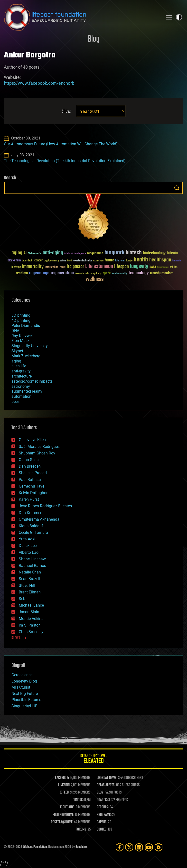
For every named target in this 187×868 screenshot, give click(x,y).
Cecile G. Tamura (33, 532)
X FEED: (65, 793)
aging (16, 361)
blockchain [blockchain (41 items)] (14, 261)
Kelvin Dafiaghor (33, 493)
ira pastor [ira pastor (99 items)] (75, 267)
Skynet (17, 351)
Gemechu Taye (32, 486)
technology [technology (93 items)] (139, 273)
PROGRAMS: (104, 815)
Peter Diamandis (26, 326)
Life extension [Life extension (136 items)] (99, 267)
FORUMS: (81, 830)
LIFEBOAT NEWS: (107, 778)
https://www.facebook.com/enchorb (39, 83)
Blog (93, 39)
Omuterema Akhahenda (39, 519)
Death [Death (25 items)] (70, 261)
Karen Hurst (29, 499)
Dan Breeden (30, 466)
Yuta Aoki (27, 539)
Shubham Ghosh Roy (37, 453)
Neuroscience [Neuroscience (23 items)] (163, 268)
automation (21, 396)
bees (15, 402)
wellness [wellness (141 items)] (95, 279)
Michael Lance (31, 605)
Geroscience (22, 675)
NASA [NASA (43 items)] (153, 267)
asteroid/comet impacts (32, 381)
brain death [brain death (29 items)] (28, 261)
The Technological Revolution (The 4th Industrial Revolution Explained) (65, 161)
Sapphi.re (81, 847)
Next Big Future (25, 694)
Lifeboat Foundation (35, 847)
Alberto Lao (29, 552)
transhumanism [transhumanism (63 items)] (162, 273)
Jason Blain (29, 612)
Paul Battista (30, 480)
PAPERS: (102, 822)
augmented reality (27, 391)
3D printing (21, 315)
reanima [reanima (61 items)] (22, 273)
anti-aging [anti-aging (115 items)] (53, 253)
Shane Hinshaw (32, 559)
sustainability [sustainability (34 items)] (120, 274)
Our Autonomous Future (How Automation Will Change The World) (61, 144)
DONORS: (78, 800)
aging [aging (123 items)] (17, 253)
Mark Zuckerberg (26, 356)
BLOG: (100, 793)
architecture (22, 376)
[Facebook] (120, 847)
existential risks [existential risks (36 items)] (83, 261)
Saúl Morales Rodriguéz (39, 447)
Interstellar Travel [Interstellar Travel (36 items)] (55, 267)
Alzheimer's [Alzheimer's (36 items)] (35, 254)
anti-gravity (21, 371)
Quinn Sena (29, 460)
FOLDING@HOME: (63, 815)
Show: (66, 111)
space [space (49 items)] (107, 273)
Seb (22, 599)
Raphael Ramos (32, 566)
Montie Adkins (31, 619)
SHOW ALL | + (19, 638)
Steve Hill (27, 586)
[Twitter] (129, 847)
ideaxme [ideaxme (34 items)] (16, 268)
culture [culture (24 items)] (63, 261)
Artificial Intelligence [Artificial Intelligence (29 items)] (75, 254)
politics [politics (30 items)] (174, 267)
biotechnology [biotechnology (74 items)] (154, 253)
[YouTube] (149, 847)
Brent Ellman (30, 592)
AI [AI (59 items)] (25, 254)
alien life (19, 366)
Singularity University (30, 346)
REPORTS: (103, 807)
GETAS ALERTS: (106, 785)
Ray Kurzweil (23, 336)
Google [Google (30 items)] (129, 261)
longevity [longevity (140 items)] (139, 267)
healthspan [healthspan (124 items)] (160, 260)
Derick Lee (28, 546)
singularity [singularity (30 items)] (96, 274)
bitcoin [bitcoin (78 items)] (172, 253)
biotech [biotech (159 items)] (134, 253)
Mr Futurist (21, 687)
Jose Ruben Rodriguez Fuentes (45, 506)
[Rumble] (159, 847)
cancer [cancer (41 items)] (38, 261)
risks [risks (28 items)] (87, 274)
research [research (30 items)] (79, 274)
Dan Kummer (30, 513)
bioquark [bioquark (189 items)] (114, 253)
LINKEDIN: (64, 785)
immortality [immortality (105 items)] (33, 267)
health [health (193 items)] (141, 260)
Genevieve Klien (32, 440)
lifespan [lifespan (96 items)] (122, 267)
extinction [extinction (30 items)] (98, 261)
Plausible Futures (26, 700)
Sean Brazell (29, 579)
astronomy (21, 386)
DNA (15, 331)
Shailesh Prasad (33, 473)
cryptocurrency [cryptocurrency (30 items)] (51, 261)
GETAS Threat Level (93, 760)
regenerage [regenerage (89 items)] (39, 273)
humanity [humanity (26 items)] (177, 261)
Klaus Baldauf (31, 526)
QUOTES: (102, 830)
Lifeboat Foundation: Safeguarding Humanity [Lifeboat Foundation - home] (81, 17)
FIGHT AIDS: (68, 807)
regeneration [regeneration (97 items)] (62, 273)
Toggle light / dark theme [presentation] (179, 17)
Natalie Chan (30, 572)
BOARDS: (102, 800)
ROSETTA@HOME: (62, 822)
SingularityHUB (24, 706)
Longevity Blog (24, 681)
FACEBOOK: (62, 778)
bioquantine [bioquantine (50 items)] (95, 253)
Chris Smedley (31, 632)
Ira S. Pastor (29, 625)
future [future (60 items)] (109, 260)
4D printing (21, 320)
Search (177, 188)
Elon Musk (20, 341)
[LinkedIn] (139, 847)
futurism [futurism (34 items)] (120, 261)
